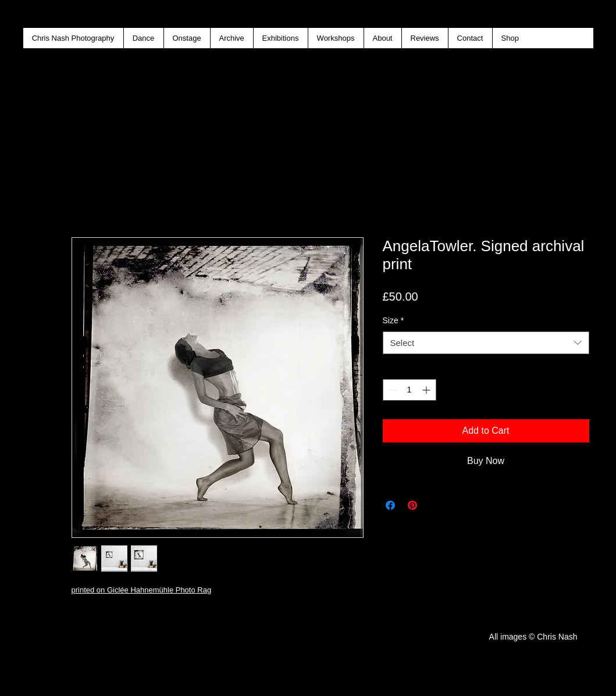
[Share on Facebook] (390, 505)
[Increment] (427, 390)
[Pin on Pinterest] (412, 505)
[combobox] (486, 343)
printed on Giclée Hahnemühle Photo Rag (142, 590)
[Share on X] (435, 505)
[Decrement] (392, 390)
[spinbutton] (410, 390)
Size (394, 320)
